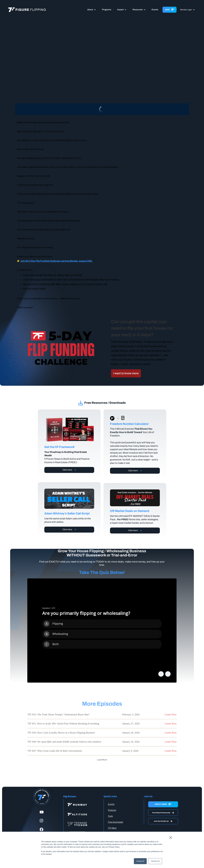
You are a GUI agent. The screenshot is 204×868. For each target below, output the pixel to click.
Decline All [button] (155, 861)
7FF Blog (112, 828)
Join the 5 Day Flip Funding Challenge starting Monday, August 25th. (56, 261)
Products (112, 810)
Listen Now (171, 715)
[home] (27, 10)
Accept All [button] (140, 861)
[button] (92, 10)
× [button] (171, 837)
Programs (107, 10)
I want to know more (126, 373)
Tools (110, 816)
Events (155, 10)
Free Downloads (116, 822)
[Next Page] (102, 760)
